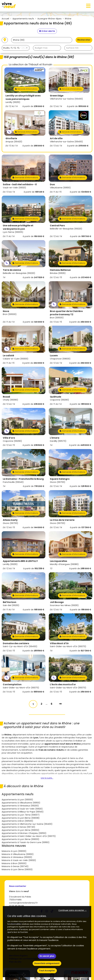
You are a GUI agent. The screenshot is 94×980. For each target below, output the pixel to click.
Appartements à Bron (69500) (17, 821)
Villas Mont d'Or (59, 643)
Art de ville (56, 138)
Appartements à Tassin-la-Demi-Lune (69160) (26, 842)
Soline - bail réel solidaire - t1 (20, 184)
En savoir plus (47, 956)
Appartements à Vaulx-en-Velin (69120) (22, 809)
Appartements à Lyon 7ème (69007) (21, 815)
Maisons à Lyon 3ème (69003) (17, 869)
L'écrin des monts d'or (63, 684)
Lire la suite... (47, 778)
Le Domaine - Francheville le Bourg (23, 479)
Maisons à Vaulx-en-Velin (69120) (19, 860)
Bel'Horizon (10, 602)
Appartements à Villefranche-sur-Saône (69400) (27, 824)
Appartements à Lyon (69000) (17, 800)
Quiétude (56, 397)
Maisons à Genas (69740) (15, 866)
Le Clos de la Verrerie (62, 520)
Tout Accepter (47, 971)
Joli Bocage (57, 602)
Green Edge (57, 96)
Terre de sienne (12, 270)
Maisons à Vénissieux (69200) (17, 857)
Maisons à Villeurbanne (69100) (18, 854)
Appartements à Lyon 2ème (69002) (20, 830)
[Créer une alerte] (47, 31)
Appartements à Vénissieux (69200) (20, 806)
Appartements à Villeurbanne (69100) (21, 803)
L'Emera (55, 438)
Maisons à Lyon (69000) (14, 851)
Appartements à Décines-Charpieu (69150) (24, 833)
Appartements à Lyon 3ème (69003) (20, 839)
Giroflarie (11, 138)
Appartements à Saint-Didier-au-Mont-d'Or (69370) (29, 836)
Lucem (54, 356)
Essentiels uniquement (47, 963)
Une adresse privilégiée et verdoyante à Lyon (18, 227)
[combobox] (16, 48)
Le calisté (8, 356)
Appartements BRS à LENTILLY (20, 561)
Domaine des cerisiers (16, 643)
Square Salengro (60, 479)
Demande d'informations (26, 89)
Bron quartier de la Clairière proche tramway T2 (66, 313)
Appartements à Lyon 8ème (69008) (21, 818)
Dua (52, 184)
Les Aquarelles (58, 561)
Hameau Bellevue (60, 270)
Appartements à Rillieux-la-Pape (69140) (23, 812)
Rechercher (84, 40)
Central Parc (57, 226)
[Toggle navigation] (88, 6)
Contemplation (12, 684)
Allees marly (10, 520)
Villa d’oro (9, 438)
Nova (6, 311)
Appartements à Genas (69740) (18, 827)
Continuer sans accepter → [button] (73, 910)
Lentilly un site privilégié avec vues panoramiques (23, 97)
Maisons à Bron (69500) (14, 863)
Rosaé (6, 397)
